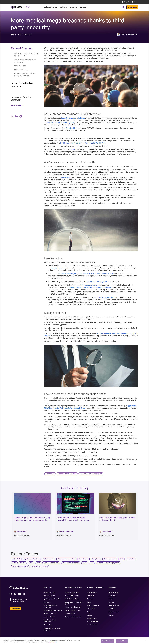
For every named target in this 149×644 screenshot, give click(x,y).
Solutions (64, 7)
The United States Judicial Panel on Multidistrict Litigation (89, 287)
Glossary (111, 609)
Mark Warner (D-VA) (105, 274)
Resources (73, 7)
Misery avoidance (21, 69)
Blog (88, 612)
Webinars (90, 599)
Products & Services (50, 7)
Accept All (122, 642)
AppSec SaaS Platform (72, 592)
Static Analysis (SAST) (72, 599)
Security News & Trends (67, 474)
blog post (73, 149)
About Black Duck (114, 592)
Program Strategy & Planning (91, 474)
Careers (111, 599)
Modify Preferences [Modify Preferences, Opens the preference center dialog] (107, 642)
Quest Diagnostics (68, 118)
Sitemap (111, 615)
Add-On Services (92, 625)
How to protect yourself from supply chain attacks (25, 74)
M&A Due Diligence (49, 625)
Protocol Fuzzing (70, 614)
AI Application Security (72, 596)
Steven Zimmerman (66, 531)
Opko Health (71, 128)
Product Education (93, 621)
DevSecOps (47, 602)
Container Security (49, 617)
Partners (111, 602)
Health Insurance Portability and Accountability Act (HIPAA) (83, 143)
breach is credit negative (61, 268)
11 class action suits (89, 285)
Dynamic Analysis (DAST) (73, 610)
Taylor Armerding (129, 35)
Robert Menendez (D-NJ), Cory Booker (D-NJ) (76, 274)
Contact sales (132, 7)
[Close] (146, 641)
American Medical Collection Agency (60, 123)
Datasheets (90, 596)
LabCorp (82, 118)
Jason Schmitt (22, 531)
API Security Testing (50, 596)
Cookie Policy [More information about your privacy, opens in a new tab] (53, 643)
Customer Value (92, 592)
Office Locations (114, 612)
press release (66, 178)
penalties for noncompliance (105, 297)
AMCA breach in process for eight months (25, 61)
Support (126, 2)
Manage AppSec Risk (50, 614)
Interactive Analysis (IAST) (73, 607)
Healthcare (50, 474)
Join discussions (17, 105)
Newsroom (112, 596)
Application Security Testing (52, 599)
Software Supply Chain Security (53, 610)
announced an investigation (96, 282)
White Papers (91, 609)
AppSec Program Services (73, 617)
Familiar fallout (20, 66)
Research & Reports (93, 605)
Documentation (92, 618)
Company (83, 7)
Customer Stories (114, 605)
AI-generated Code (49, 592)
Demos (89, 602)
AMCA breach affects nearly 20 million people (26, 55)
